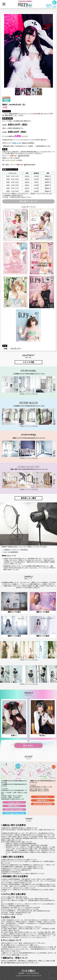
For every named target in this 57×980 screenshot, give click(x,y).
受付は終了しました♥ (29, 201)
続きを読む (28, 746)
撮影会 (6, 101)
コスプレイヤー (16, 349)
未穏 (6, 349)
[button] (4, 51)
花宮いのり (17, 143)
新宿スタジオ (6, 97)
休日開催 (6, 99)
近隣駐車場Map (14, 806)
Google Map (14, 802)
